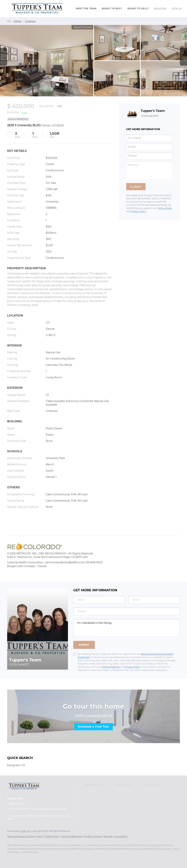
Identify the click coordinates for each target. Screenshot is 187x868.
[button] (37, 9)
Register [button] (160, 9)
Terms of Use (165, 208)
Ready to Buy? (112, 8)
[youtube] (53, 858)
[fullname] (149, 138)
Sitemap (108, 836)
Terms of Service (111, 667)
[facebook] (11, 858)
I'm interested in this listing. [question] (127, 628)
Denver (18, 21)
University (30, 21)
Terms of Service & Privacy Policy (25, 836)
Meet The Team (86, 8)
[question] (149, 170)
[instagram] (43, 858)
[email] (149, 147)
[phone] (149, 156)
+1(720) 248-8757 (150, 116)
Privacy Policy (138, 211)
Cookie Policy (51, 836)
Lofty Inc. (26, 831)
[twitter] (22, 858)
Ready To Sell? (138, 8)
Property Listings (93, 836)
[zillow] (32, 858)
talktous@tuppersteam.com (49, 809)
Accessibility (121, 836)
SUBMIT (84, 645)
